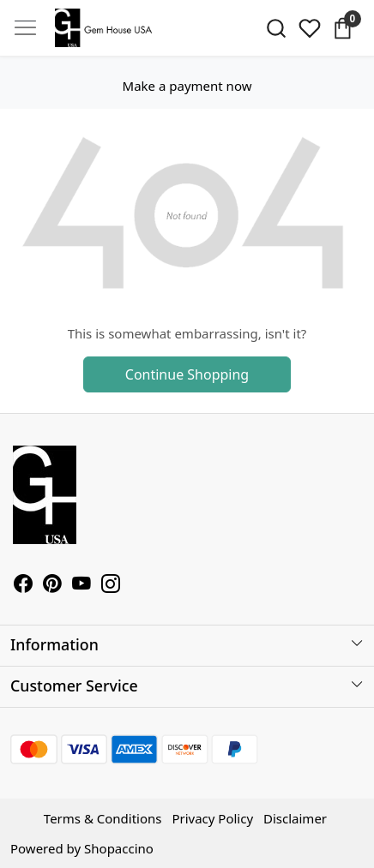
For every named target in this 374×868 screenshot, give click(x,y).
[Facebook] (23, 585)
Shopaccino (119, 848)
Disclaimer (295, 818)
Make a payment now (187, 86)
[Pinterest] (52, 585)
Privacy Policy (212, 818)
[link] (276, 28)
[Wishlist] (309, 28)
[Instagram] (111, 585)
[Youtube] (81, 585)
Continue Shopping (187, 374)
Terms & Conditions (103, 818)
